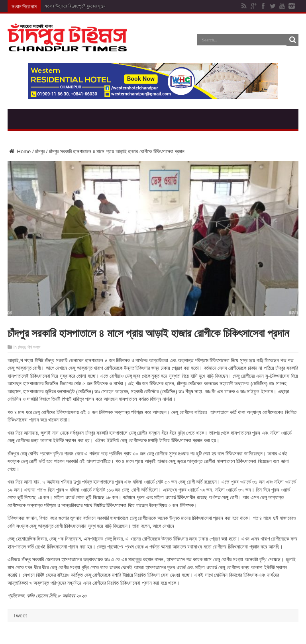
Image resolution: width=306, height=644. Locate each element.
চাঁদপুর (40, 151)
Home (19, 151)
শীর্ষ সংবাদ (34, 347)
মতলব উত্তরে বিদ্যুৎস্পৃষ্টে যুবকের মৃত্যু (75, 6)
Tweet (20, 616)
